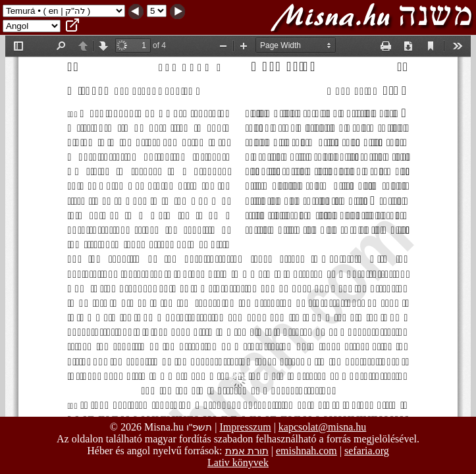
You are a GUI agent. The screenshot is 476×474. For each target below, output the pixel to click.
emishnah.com (306, 451)
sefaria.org (367, 451)
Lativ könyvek (238, 462)
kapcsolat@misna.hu (322, 427)
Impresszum (245, 427)
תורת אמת (247, 451)
